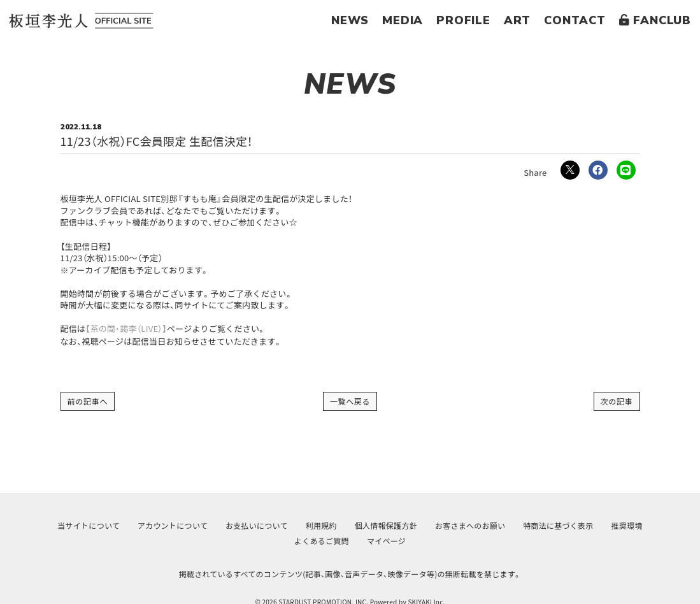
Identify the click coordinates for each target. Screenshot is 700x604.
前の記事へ (88, 401)
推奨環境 (627, 525)
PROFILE (463, 20)
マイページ (386, 541)
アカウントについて (173, 525)
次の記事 (617, 401)
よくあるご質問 (322, 541)
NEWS (350, 20)
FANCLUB (655, 20)
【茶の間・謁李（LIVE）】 (126, 329)
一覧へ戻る (350, 401)
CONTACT (575, 20)
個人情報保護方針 (386, 525)
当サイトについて (89, 525)
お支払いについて (257, 525)
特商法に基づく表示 (558, 525)
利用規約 (321, 525)
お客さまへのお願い (470, 525)
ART (517, 20)
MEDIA (403, 20)
